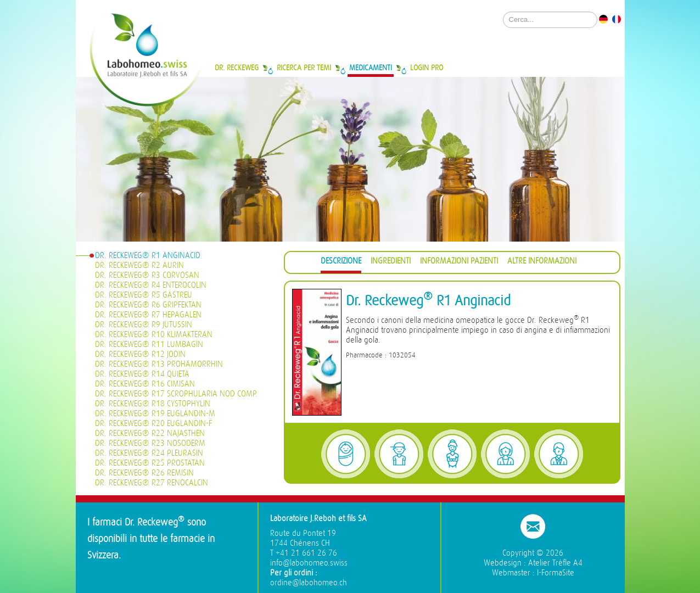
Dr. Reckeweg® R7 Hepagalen (148, 315)
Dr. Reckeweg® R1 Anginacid (148, 256)
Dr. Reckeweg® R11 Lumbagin (149, 345)
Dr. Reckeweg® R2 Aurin (139, 265)
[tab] (341, 263)
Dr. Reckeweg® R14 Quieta (142, 374)
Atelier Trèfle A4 (555, 563)
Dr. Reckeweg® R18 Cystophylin (153, 404)
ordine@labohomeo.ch (309, 583)
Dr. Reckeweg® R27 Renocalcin (152, 483)
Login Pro (427, 68)
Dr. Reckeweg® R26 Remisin (144, 473)
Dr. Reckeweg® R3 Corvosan (147, 275)
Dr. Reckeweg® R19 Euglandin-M (155, 414)
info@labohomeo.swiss (309, 563)
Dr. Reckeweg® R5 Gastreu (144, 295)
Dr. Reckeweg (237, 68)
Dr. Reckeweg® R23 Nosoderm (150, 443)
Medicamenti (371, 68)
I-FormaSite (556, 573)
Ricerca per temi (304, 68)
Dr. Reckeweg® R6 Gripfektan (148, 305)
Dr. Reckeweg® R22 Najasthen (150, 433)
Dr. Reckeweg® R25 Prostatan (150, 463)
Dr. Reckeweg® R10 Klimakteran (154, 335)
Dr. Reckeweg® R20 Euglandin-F (153, 424)
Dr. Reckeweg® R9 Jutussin (144, 325)
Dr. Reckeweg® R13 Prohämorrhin (159, 364)
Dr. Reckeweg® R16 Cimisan (145, 384)
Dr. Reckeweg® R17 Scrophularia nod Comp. (176, 394)
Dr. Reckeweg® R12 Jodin (140, 354)
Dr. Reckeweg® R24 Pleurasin (149, 453)
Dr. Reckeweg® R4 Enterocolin (151, 285)
